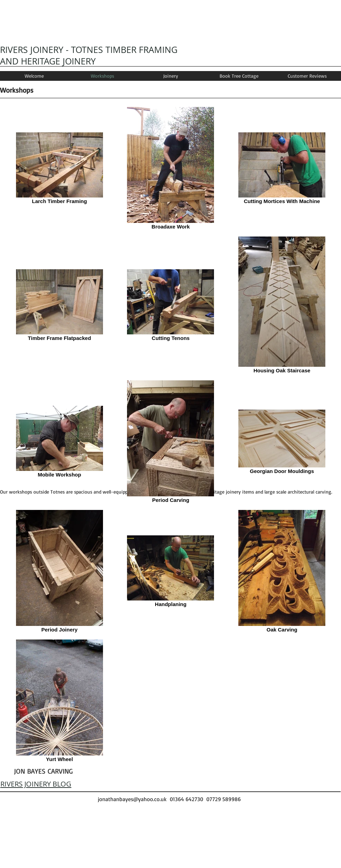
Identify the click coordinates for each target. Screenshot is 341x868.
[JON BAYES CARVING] (43, 771)
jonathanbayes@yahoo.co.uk (132, 799)
